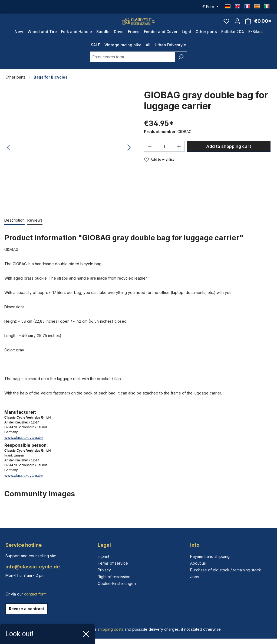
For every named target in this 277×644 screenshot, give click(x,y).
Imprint (103, 556)
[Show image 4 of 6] (74, 211)
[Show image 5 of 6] (85, 211)
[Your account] (237, 26)
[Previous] (8, 158)
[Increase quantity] (179, 156)
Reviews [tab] (35, 230)
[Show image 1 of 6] (42, 211)
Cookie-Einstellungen (117, 583)
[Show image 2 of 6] (52, 211)
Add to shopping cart (229, 156)
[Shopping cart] (258, 26)
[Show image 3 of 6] (63, 211)
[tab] (14, 230)
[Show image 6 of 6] (96, 211)
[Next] (129, 158)
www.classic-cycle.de (24, 447)
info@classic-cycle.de (33, 567)
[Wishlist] (226, 26)
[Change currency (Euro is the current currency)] (210, 7)
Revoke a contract (27, 609)
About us (198, 563)
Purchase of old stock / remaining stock (226, 570)
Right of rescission (114, 577)
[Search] (181, 66)
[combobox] (132, 66)
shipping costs (111, 629)
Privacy (104, 570)
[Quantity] (164, 156)
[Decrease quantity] (150, 156)
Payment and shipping (210, 556)
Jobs (195, 577)
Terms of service (113, 563)
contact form (35, 594)
